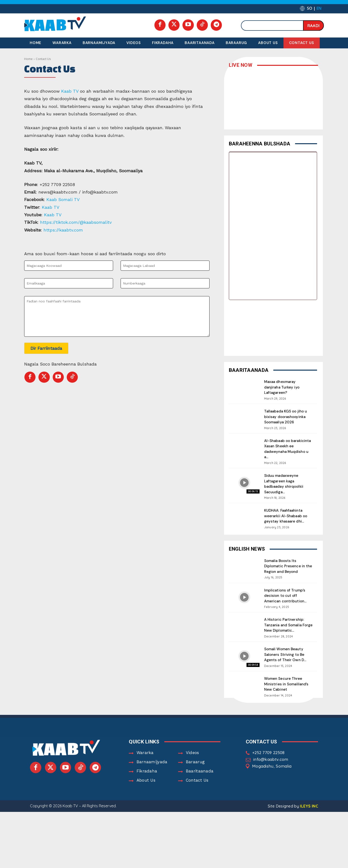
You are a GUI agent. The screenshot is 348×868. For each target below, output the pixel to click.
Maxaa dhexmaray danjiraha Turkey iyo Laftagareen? (284, 387)
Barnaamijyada (152, 773)
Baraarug (195, 773)
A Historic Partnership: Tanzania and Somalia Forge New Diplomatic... (287, 633)
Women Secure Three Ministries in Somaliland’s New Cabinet (286, 694)
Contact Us (197, 792)
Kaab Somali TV (64, 199)
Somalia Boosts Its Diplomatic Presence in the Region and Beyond (287, 574)
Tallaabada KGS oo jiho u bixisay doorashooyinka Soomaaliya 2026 (287, 419)
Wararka (145, 764)
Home (28, 59)
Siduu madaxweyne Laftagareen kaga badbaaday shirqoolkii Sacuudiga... (286, 488)
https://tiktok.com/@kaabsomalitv (77, 222)
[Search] (313, 26)
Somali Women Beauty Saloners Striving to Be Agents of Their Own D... (287, 662)
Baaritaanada (200, 783)
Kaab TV (70, 91)
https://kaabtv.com (64, 230)
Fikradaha (147, 783)
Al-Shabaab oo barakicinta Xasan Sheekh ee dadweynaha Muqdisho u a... (288, 453)
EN (319, 8)
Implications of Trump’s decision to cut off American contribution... (288, 603)
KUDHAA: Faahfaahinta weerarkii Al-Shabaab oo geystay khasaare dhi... (286, 522)
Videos (192, 764)
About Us (146, 792)
